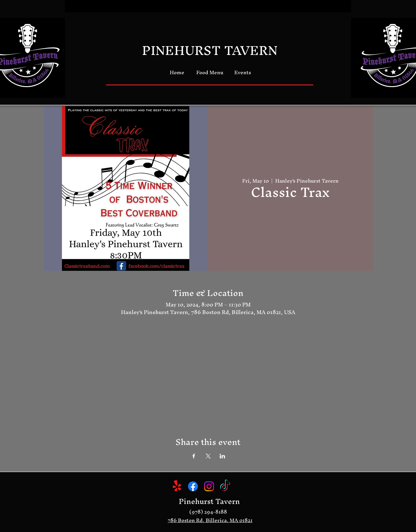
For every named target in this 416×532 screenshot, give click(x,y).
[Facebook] (193, 486)
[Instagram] (209, 486)
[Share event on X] (208, 456)
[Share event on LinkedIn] (222, 456)
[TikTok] (225, 486)
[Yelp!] (177, 486)
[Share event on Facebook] (194, 456)
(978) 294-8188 (208, 512)
